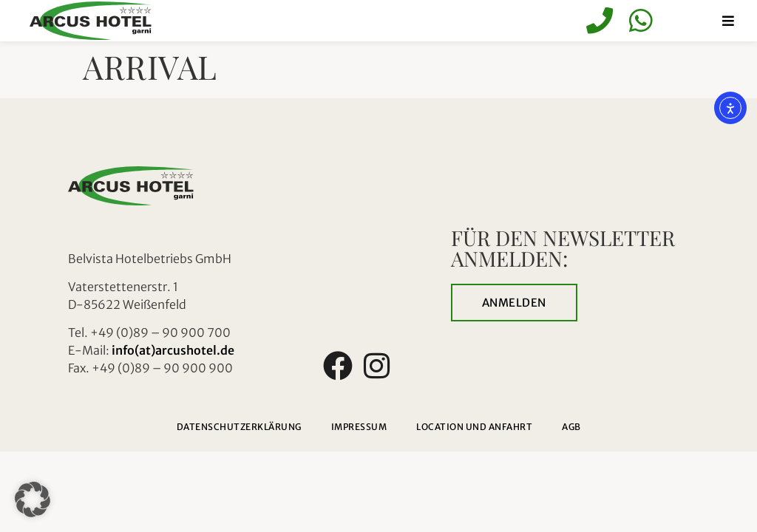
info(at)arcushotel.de (173, 350)
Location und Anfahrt (474, 427)
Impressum (359, 427)
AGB (571, 427)
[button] (33, 499)
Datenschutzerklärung (239, 427)
